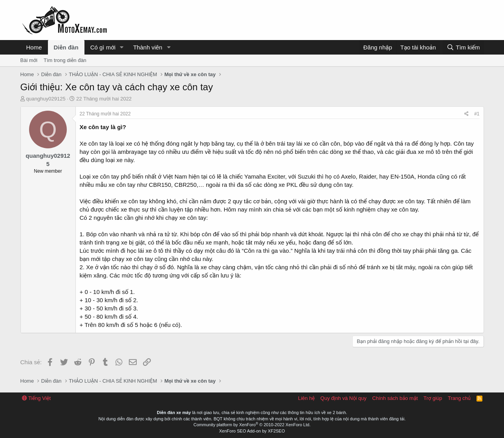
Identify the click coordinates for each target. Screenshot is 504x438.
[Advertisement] (341, 20)
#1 (477, 114)
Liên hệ (306, 398)
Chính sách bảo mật (395, 398)
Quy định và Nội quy (344, 398)
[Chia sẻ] (466, 114)
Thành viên (148, 47)
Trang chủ (459, 398)
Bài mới (29, 60)
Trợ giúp (433, 398)
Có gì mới (103, 47)
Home (34, 47)
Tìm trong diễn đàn (65, 60)
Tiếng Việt (37, 398)
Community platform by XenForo (252, 425)
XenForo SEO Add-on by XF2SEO (252, 431)
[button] (122, 47)
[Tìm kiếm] (463, 47)
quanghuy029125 (46, 99)
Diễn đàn (66, 47)
